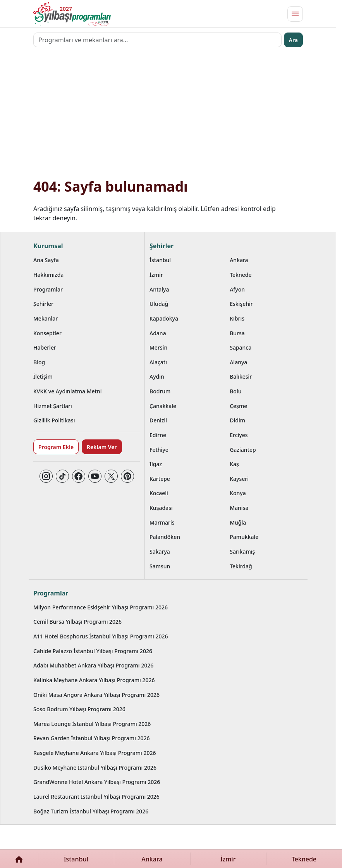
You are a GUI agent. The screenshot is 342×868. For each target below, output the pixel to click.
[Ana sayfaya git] (72, 14)
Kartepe (160, 479)
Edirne (158, 435)
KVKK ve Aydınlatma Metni (68, 391)
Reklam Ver (102, 447)
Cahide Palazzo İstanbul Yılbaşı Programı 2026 (93, 651)
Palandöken (165, 537)
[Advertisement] (168, 120)
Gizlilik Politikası (54, 420)
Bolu (235, 391)
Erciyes (239, 435)
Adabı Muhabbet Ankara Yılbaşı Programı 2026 (93, 665)
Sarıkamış (242, 552)
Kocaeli (159, 493)
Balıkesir (241, 377)
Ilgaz (156, 464)
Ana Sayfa (46, 260)
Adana (158, 333)
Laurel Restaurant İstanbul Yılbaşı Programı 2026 (96, 797)
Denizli (158, 420)
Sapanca (241, 347)
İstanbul (160, 260)
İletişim (43, 377)
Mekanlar (46, 318)
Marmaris (162, 522)
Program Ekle (56, 447)
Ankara (239, 260)
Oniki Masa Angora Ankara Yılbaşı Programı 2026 (96, 695)
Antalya (159, 289)
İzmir (156, 275)
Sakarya (160, 552)
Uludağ (159, 304)
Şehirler (43, 304)
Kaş (234, 464)
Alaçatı (158, 362)
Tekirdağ (241, 566)
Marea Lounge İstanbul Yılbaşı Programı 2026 (92, 724)
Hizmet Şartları (53, 406)
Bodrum (160, 391)
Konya (238, 493)
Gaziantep (243, 450)
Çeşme (238, 406)
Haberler (45, 347)
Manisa (239, 508)
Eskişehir (241, 304)
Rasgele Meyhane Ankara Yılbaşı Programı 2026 (95, 753)
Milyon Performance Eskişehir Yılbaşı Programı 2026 (101, 607)
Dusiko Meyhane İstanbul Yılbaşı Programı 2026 (95, 768)
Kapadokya (164, 318)
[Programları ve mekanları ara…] (157, 40)
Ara (293, 40)
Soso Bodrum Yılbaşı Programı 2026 (79, 709)
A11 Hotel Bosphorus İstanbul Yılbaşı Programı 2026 (101, 636)
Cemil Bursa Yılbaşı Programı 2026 (77, 622)
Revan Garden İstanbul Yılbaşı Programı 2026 (92, 738)
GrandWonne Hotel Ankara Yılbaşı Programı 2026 (97, 782)
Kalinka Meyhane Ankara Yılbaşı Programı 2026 (94, 680)
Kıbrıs (237, 318)
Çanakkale (163, 406)
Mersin (158, 347)
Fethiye (159, 450)
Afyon (237, 289)
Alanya (238, 362)
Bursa (237, 333)
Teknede (241, 275)
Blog (39, 362)
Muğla (238, 522)
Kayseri (239, 479)
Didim (237, 420)
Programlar (48, 289)
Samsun (160, 566)
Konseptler (47, 333)
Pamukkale (244, 537)
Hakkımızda (48, 275)
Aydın (157, 377)
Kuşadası (161, 508)
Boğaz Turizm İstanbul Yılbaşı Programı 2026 (91, 811)
